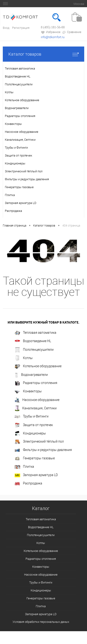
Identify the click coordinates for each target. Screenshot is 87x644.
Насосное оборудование (37, 400)
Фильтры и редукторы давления (43, 450)
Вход (6, 28)
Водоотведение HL (33, 341)
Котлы (24, 358)
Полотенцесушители (34, 350)
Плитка (24, 467)
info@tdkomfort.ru (53, 37)
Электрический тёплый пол (39, 442)
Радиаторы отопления (36, 383)
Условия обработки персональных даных (41, 622)
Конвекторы (28, 391)
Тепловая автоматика (35, 333)
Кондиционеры (30, 434)
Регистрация (21, 28)
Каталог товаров (43, 54)
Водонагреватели (31, 375)
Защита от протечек (34, 425)
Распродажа (28, 484)
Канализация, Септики (36, 408)
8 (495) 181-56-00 (53, 27)
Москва (79, 4)
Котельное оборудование (38, 366)
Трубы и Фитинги (32, 416)
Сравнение (72, 32)
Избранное (51, 32)
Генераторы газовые (35, 458)
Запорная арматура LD (36, 475)
